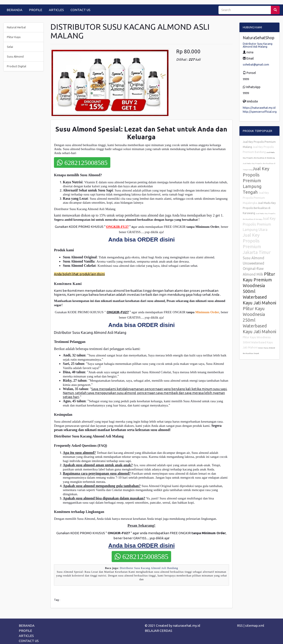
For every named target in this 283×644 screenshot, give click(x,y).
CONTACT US (80, 10)
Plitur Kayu (14, 37)
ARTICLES (56, 10)
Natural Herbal (16, 27)
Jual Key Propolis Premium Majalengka (256, 198)
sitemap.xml (255, 626)
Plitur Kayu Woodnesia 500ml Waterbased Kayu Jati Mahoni (258, 342)
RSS (240, 626)
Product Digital (16, 66)
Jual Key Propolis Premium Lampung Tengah (256, 180)
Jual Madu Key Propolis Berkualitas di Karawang (259, 208)
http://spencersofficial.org (260, 112)
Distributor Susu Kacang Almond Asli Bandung (149, 568)
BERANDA (14, 10)
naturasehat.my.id (186, 626)
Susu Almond (15, 56)
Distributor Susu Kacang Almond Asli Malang (258, 45)
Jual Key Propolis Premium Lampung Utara (259, 224)
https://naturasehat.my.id (259, 108)
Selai (10, 47)
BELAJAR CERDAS (159, 631)
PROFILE (36, 10)
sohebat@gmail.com (256, 64)
